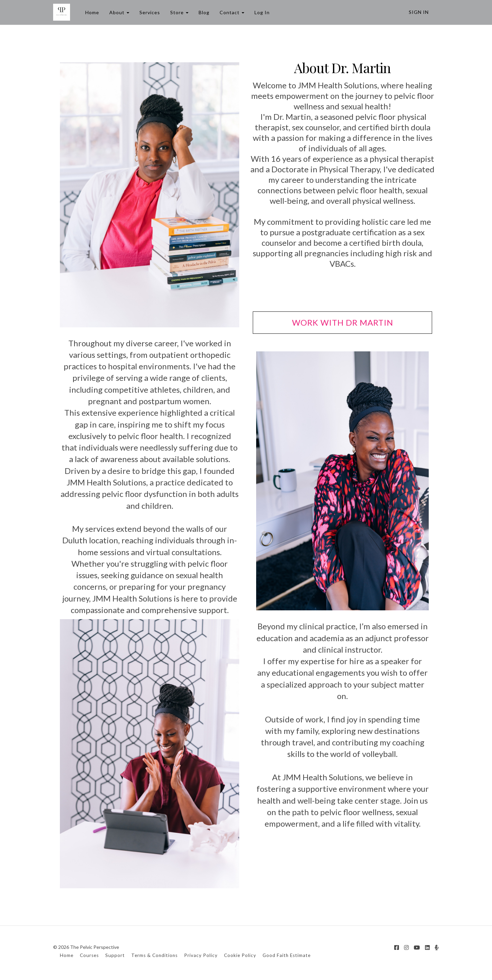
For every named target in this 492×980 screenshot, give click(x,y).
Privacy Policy (201, 955)
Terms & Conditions (154, 955)
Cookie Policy (240, 955)
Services (150, 12)
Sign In (419, 12)
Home (92, 12)
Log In (262, 12)
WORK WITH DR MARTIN (343, 322)
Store (179, 12)
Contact (232, 12)
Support (115, 955)
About (119, 12)
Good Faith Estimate (287, 955)
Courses (89, 955)
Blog (204, 12)
